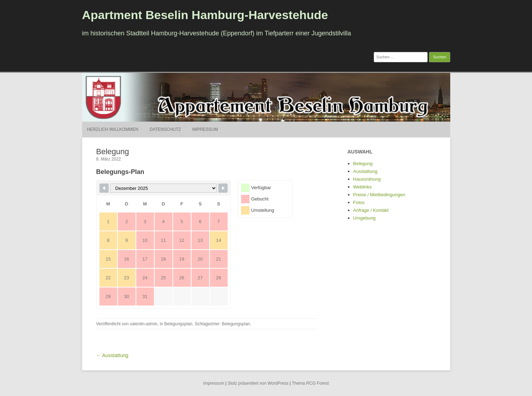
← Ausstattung (112, 355)
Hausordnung (367, 179)
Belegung (363, 164)
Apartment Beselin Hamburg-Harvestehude (205, 15)
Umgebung (365, 218)
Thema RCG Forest (310, 383)
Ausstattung (365, 171)
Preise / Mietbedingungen (379, 195)
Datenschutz (165, 129)
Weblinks (363, 187)
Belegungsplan (178, 324)
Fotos (359, 202)
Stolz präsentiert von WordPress (258, 383)
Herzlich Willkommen (113, 129)
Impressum (205, 129)
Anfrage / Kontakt (371, 210)
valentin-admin (144, 324)
